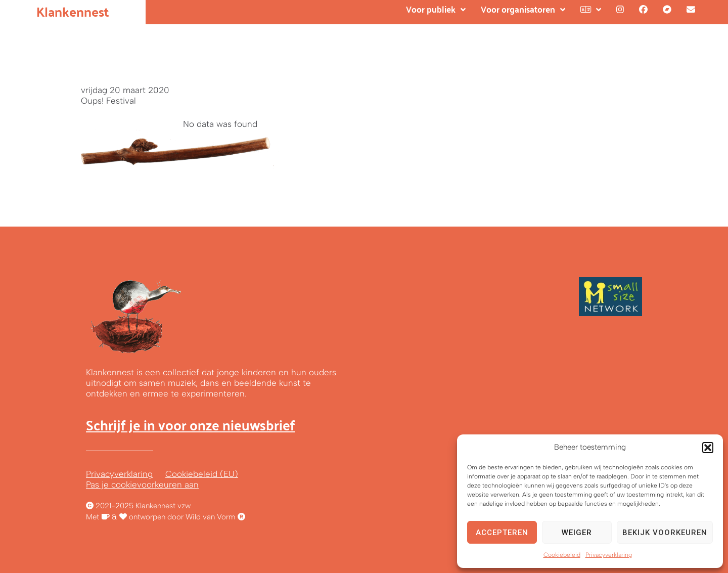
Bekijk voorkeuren (665, 533)
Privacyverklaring (609, 555)
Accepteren (502, 533)
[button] (708, 448)
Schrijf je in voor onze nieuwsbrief (191, 425)
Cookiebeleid (562, 555)
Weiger (577, 533)
